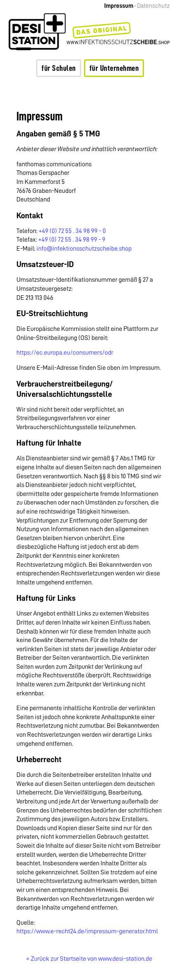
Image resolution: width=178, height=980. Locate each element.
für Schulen (59, 68)
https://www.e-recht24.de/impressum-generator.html (87, 931)
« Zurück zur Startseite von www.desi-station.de (89, 959)
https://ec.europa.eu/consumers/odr (65, 353)
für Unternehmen (114, 68)
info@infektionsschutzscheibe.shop (84, 249)
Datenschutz (153, 6)
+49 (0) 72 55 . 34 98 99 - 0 (72, 231)
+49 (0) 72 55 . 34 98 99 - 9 (72, 240)
